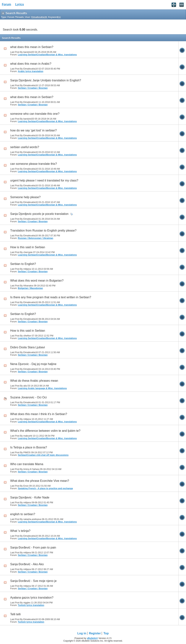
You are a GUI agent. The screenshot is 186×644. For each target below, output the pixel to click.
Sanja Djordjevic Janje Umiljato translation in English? (46, 80)
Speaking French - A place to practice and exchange (45, 488)
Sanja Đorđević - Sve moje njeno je (33, 581)
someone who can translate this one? (35, 114)
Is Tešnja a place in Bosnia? (29, 447)
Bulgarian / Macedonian (30, 288)
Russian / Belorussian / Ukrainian (35, 238)
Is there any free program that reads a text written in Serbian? (51, 297)
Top (106, 633)
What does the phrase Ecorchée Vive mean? (40, 481)
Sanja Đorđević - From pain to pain (33, 548)
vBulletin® (92, 638)
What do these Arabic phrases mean (34, 381)
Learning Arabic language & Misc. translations (42, 388)
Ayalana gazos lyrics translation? (32, 598)
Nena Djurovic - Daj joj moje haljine (33, 364)
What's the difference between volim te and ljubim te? (45, 431)
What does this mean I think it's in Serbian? (39, 414)
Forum (6, 4)
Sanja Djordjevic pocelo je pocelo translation (39, 214)
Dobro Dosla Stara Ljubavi (28, 347)
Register (95, 633)
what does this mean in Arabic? (31, 64)
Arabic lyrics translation (31, 71)
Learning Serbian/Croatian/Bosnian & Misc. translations (47, 55)
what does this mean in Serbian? (32, 47)
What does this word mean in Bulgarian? (37, 281)
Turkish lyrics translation (31, 605)
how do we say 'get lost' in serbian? (34, 130)
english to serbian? (23, 514)
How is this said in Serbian (28, 247)
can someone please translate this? (34, 164)
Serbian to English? (23, 264)
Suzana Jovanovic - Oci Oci (28, 397)
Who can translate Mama (27, 464)
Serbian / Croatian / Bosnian (33, 88)
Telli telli (15, 614)
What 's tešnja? (20, 531)
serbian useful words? (25, 147)
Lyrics (20, 4)
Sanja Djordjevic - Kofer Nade (30, 497)
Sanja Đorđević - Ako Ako (27, 564)
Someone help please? (25, 197)
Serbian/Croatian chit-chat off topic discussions (43, 455)
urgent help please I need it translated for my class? (44, 180)
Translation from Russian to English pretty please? (43, 231)
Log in (82, 633)
